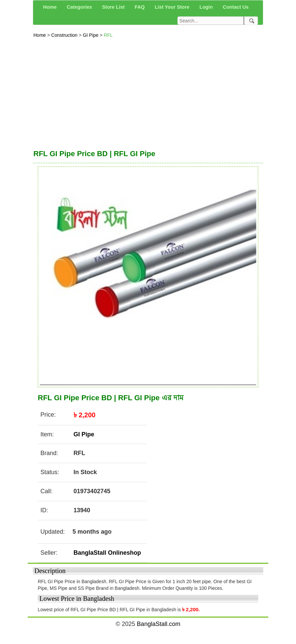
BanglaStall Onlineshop (107, 553)
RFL (108, 35)
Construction (65, 35)
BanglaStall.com (159, 624)
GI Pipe (91, 35)
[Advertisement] (148, 92)
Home (40, 35)
